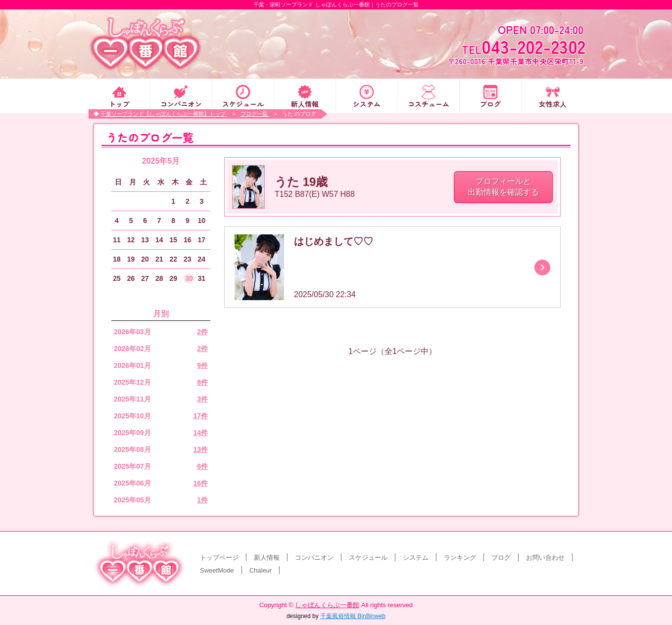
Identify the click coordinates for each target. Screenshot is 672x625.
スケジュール (243, 103)
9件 (202, 365)
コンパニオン (181, 103)
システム (367, 103)
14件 (200, 433)
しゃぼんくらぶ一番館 (327, 605)
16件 (200, 483)
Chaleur (261, 570)
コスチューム (429, 103)
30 (189, 278)
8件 (202, 382)
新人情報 (305, 103)
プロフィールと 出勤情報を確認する (503, 187)
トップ (119, 103)
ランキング (460, 558)
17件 (200, 416)
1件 (202, 500)
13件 (200, 449)
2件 (202, 332)
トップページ (219, 558)
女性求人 (553, 103)
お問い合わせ (545, 558)
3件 (202, 399)
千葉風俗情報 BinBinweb (353, 616)
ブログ (490, 103)
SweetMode (217, 570)
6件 (202, 466)
